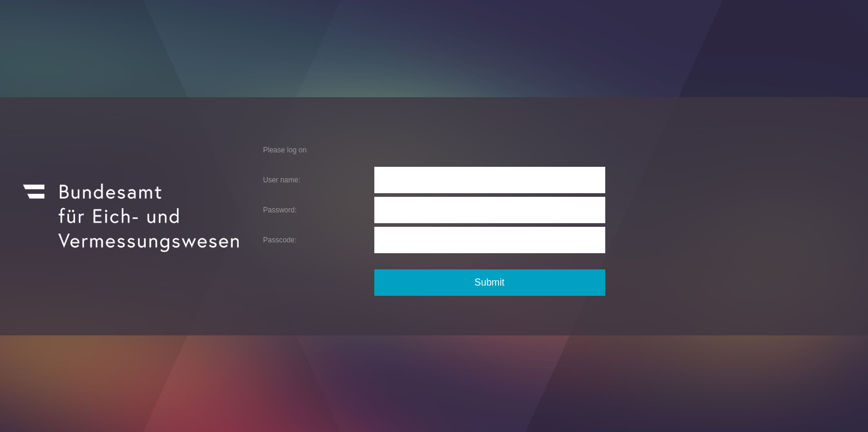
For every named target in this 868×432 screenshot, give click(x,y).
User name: (282, 180)
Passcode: (280, 240)
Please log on (285, 150)
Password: (280, 210)
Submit (489, 282)
